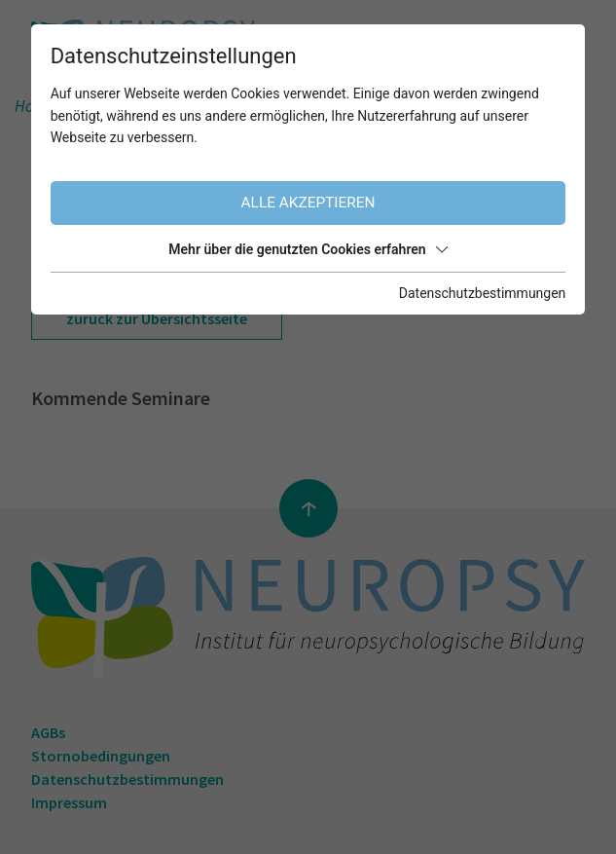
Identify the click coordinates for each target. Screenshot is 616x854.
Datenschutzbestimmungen (483, 293)
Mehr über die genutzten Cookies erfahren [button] (308, 249)
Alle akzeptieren (308, 203)
